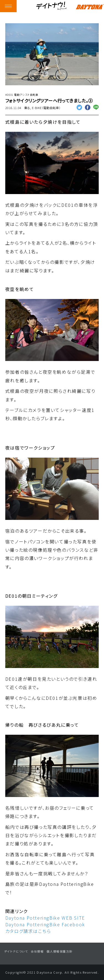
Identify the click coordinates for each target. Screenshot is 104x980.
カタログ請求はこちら (28, 931)
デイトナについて (16, 951)
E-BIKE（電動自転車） (46, 108)
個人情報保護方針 (59, 951)
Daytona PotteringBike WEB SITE (45, 918)
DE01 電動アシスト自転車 (23, 95)
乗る (27, 108)
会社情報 (37, 951)
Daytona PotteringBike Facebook (45, 924)
